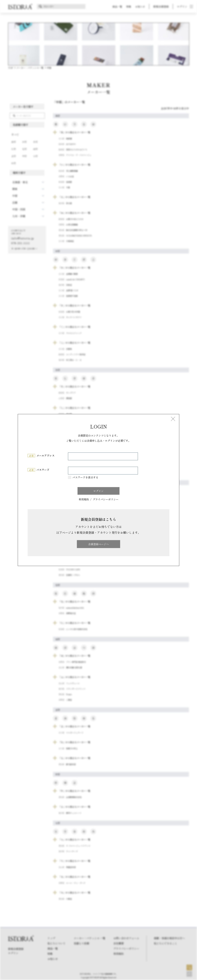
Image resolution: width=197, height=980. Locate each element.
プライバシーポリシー (106, 500)
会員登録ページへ (98, 544)
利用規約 (84, 500)
